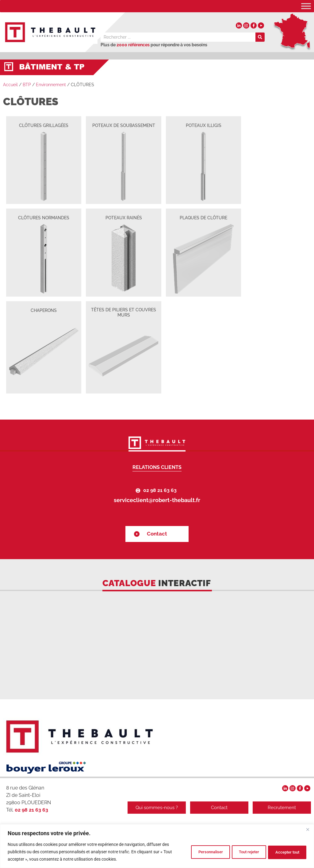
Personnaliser (194, 852)
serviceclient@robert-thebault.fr (157, 500)
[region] (157, 846)
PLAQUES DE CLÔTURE (203, 218)
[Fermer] (308, 829)
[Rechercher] (260, 37)
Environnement (51, 85)
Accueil (10, 85)
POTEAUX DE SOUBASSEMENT (124, 125)
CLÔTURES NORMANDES (44, 218)
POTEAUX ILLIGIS (204, 125)
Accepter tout (284, 852)
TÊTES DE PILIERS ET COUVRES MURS (124, 312)
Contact (157, 534)
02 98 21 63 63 (160, 490)
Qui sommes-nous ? (153, 808)
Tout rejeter (239, 852)
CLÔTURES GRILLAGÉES (44, 125)
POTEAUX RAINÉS (124, 218)
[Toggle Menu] (306, 6)
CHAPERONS (44, 310)
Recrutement (282, 808)
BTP (27, 85)
